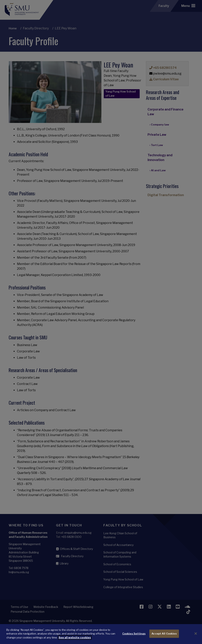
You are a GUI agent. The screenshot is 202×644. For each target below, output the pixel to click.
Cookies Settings (134, 637)
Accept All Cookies (164, 637)
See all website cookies (75, 641)
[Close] (196, 637)
